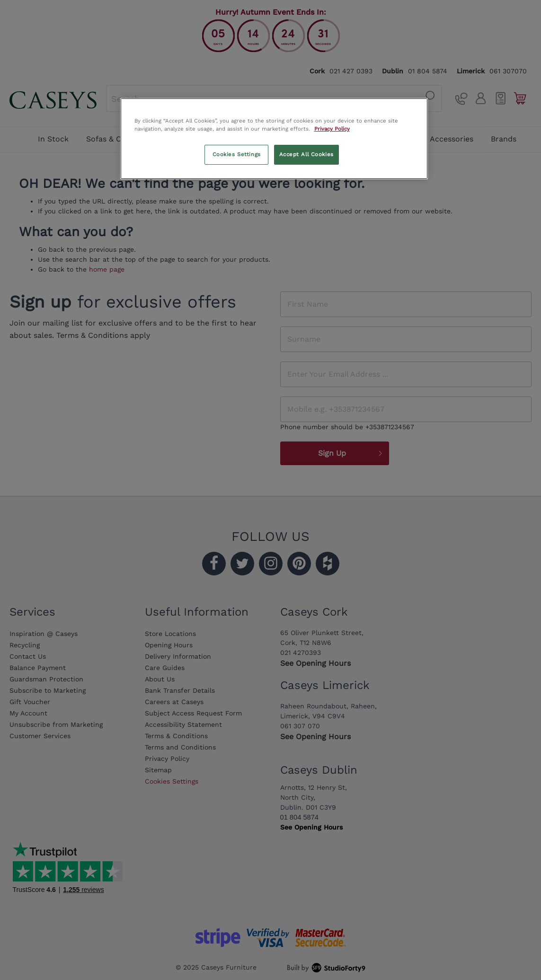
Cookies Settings (237, 154)
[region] (274, 139)
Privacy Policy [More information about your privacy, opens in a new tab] (332, 129)
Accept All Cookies (306, 154)
